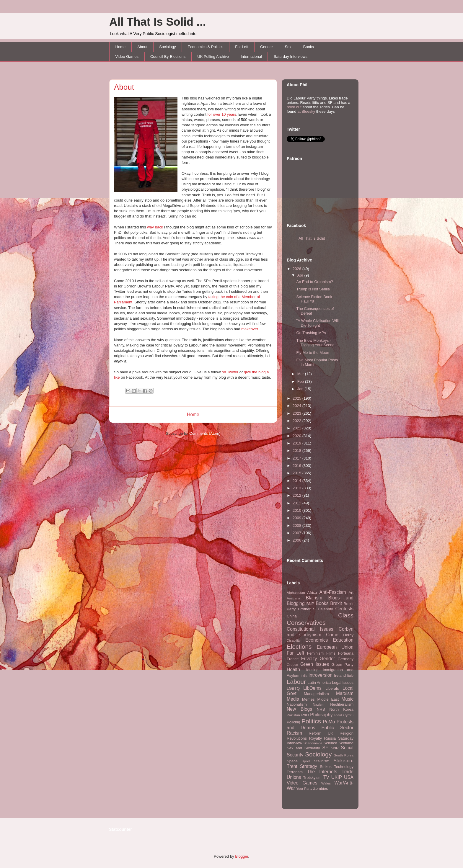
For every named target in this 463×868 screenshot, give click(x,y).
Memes (308, 699)
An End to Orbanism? (314, 282)
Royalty (316, 738)
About (142, 47)
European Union (335, 647)
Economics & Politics (206, 47)
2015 (297, 473)
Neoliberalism (342, 704)
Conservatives (306, 623)
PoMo (329, 722)
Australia (293, 598)
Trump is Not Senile (313, 289)
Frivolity (309, 659)
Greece (292, 665)
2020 (297, 436)
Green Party (343, 665)
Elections (299, 646)
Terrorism (295, 772)
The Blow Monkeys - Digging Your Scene (315, 343)
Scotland (346, 743)
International (251, 57)
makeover (250, 329)
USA (349, 777)
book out (294, 107)
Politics (311, 721)
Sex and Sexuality (303, 748)
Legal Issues (343, 683)
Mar (301, 374)
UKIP (337, 777)
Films (331, 653)
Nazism (318, 704)
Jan (301, 389)
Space (292, 761)
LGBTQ (293, 688)
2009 (297, 518)
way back (155, 227)
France (293, 659)
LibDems (312, 688)
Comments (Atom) (205, 433)
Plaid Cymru (344, 715)
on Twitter (230, 372)
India (304, 676)
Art (351, 592)
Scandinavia (313, 743)
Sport (306, 761)
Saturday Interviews (291, 57)
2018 (297, 451)
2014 (297, 481)
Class (346, 615)
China (292, 616)
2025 (297, 398)
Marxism (345, 693)
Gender (266, 47)
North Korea (341, 709)
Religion (347, 733)
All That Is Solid (312, 238)
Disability (294, 640)
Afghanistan (296, 592)
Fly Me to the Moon (313, 353)
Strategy (309, 766)
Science (330, 743)
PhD (305, 715)
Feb (301, 381)
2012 (297, 495)
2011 (297, 503)
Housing (312, 670)
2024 (297, 406)
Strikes (326, 767)
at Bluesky (306, 111)
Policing (294, 722)
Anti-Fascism (333, 592)
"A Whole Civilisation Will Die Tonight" (317, 323)
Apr (301, 275)
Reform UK (321, 733)
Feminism (315, 653)
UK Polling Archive (213, 57)
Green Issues (315, 664)
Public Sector (337, 728)
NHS (321, 709)
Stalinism (322, 761)
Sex (288, 47)
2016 (297, 466)
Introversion (321, 675)
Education (343, 640)
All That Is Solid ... (158, 22)
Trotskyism (312, 778)
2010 (297, 510)
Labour (296, 682)
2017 (297, 458)
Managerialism (316, 694)
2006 (297, 540)
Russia (330, 738)
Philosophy (321, 715)
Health (293, 670)
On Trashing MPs (311, 333)
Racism (294, 733)
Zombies (321, 788)
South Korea (344, 755)
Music (347, 699)
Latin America (319, 683)
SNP (335, 748)
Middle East (328, 699)
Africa (312, 592)
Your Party (304, 788)
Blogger (242, 856)
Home (121, 47)
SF (325, 748)
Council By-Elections (168, 57)
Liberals (332, 688)
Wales (326, 783)
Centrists (344, 609)
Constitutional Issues (310, 629)
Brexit (336, 603)
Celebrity (325, 609)
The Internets (322, 772)
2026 (297, 269)
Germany (346, 659)
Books (309, 47)
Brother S (307, 609)
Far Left (242, 47)
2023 (297, 413)
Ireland (340, 675)
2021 (297, 428)
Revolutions (297, 738)
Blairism (314, 598)
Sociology (167, 47)
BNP (310, 604)
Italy (350, 675)
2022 (297, 421)
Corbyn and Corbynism (320, 632)
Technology (344, 767)
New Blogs (299, 709)
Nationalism (297, 704)
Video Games (127, 57)
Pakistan (293, 715)
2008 (297, 525)
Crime (332, 635)
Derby (348, 635)
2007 (297, 533)
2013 (297, 488)
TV (326, 777)
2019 (297, 443)
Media (293, 699)
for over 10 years (222, 114)
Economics (317, 640)
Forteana (346, 653)
